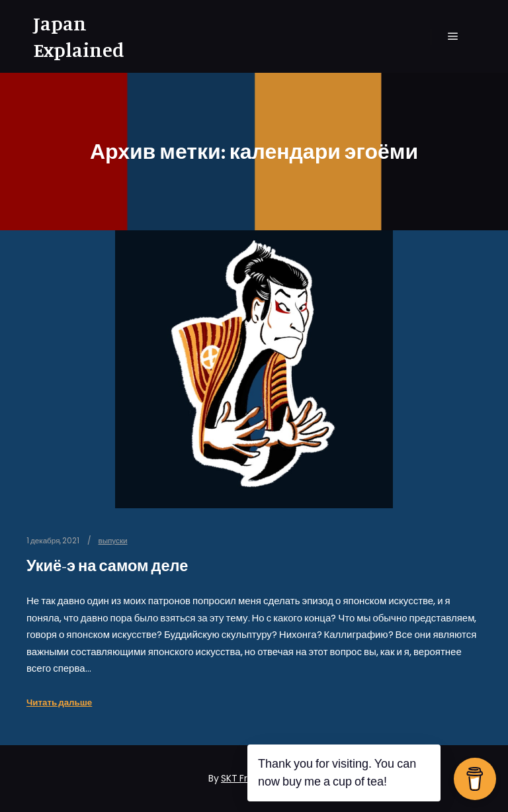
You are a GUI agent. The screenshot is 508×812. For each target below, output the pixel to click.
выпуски (112, 541)
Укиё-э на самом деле (107, 565)
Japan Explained (79, 36)
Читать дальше (59, 702)
